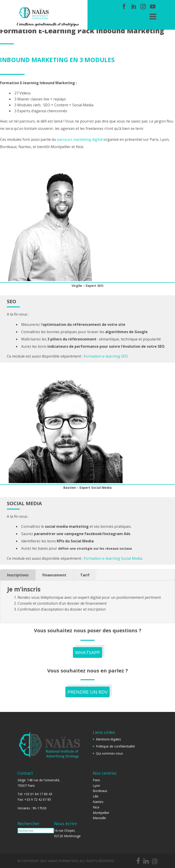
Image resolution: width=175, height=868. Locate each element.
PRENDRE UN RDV (88, 692)
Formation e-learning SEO (106, 356)
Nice (96, 807)
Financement (54, 575)
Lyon (96, 786)
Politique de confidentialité (115, 746)
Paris (96, 780)
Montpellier (101, 813)
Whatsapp (87, 653)
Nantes (98, 802)
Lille (96, 796)
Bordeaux (100, 791)
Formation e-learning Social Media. (113, 558)
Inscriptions (18, 575)
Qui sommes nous (109, 753)
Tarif (85, 575)
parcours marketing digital (80, 139)
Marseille (99, 818)
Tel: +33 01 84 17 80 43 (35, 794)
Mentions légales (108, 739)
